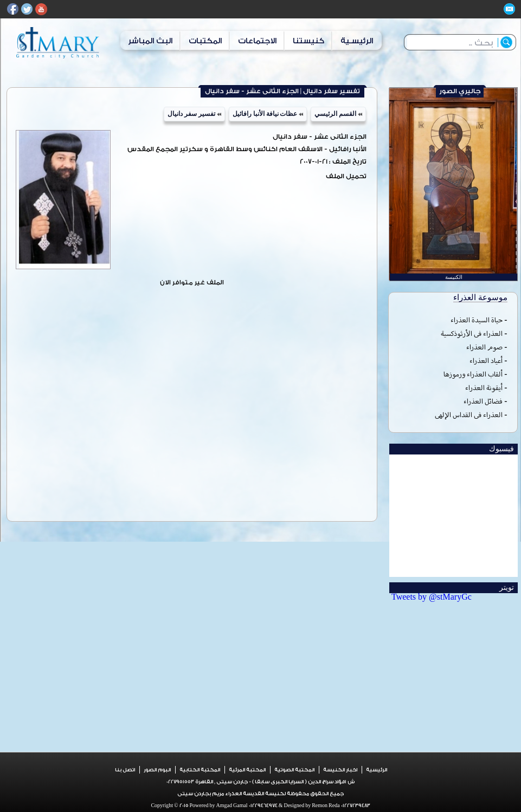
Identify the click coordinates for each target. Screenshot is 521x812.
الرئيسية (377, 770)
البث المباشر (150, 41)
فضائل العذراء (483, 401)
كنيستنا (308, 41)
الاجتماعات (257, 41)
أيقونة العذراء (484, 388)
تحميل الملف (346, 176)
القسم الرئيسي (338, 114)
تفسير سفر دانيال (194, 114)
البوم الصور (157, 770)
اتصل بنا (125, 770)
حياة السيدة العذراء (477, 320)
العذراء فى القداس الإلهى (469, 415)
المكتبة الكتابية (200, 770)
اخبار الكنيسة (340, 770)
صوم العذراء (484, 347)
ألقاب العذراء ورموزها (473, 374)
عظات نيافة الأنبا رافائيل (268, 114)
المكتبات (205, 41)
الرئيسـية (357, 41)
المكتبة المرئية (247, 770)
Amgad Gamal (231, 805)
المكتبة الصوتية (294, 770)
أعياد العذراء (486, 360)
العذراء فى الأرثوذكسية (472, 333)
